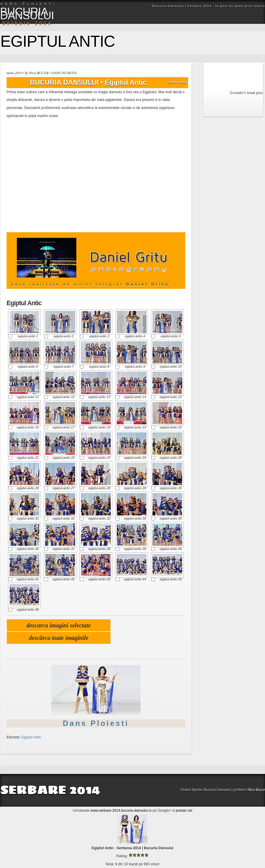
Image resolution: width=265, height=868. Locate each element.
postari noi (184, 811)
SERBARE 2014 (50, 790)
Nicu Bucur (256, 790)
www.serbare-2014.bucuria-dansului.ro (121, 811)
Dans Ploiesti (96, 723)
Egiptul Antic (58, 41)
